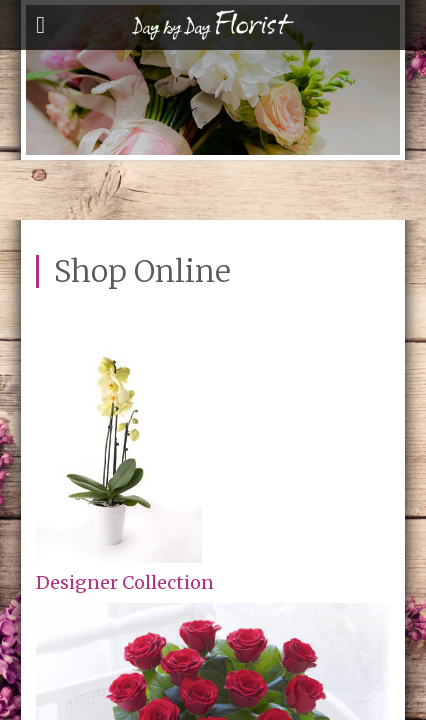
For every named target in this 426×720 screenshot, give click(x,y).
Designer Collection (125, 582)
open (40, 25)
